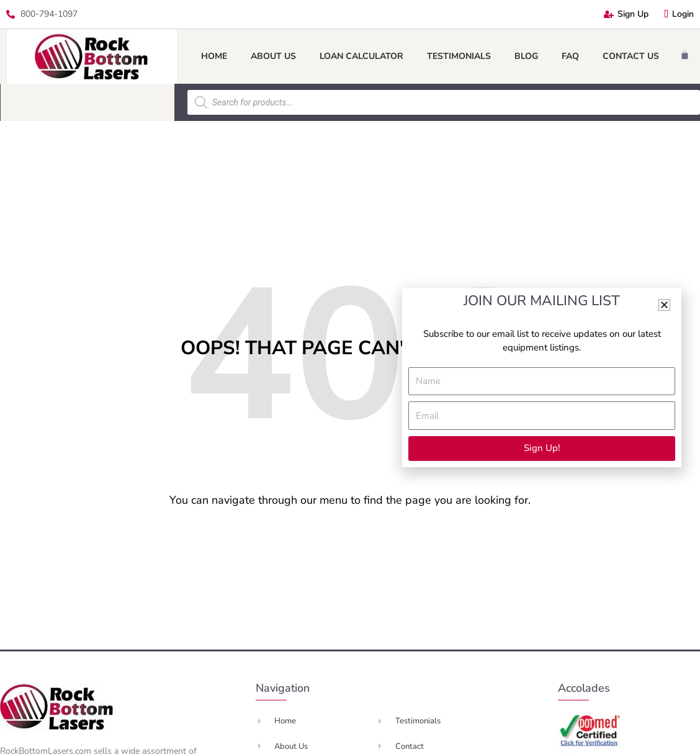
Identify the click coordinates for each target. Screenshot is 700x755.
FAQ (570, 56)
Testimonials (459, 56)
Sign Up (626, 14)
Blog (526, 56)
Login (679, 14)
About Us (273, 56)
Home (214, 56)
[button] (664, 305)
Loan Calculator (361, 56)
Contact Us (631, 56)
